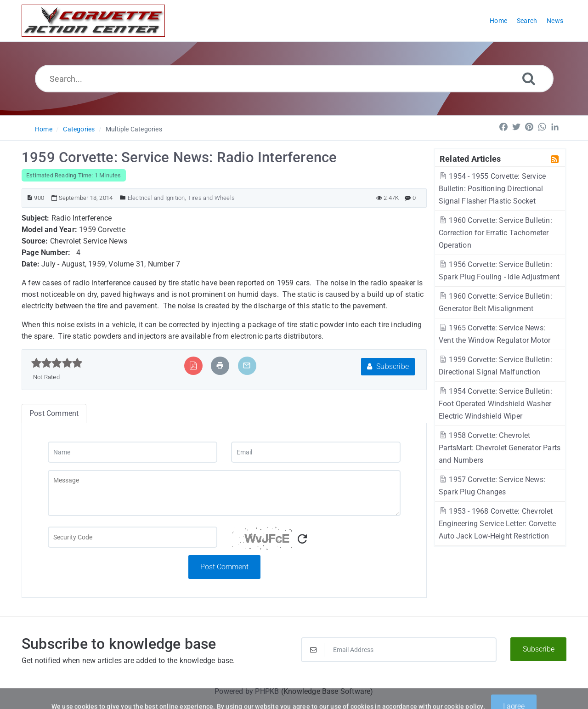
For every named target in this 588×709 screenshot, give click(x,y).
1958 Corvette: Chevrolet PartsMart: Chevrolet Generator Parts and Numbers (500, 448)
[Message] (224, 493)
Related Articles (470, 159)
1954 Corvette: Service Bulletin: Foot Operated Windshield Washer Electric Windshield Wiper (495, 404)
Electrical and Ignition (156, 198)
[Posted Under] (123, 198)
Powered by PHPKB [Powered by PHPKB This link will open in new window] (247, 691)
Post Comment (224, 567)
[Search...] (294, 79)
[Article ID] (30, 198)
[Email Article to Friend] (247, 366)
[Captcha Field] (133, 537)
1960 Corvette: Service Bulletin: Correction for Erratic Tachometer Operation (495, 233)
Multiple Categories (134, 129)
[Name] (133, 452)
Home (44, 129)
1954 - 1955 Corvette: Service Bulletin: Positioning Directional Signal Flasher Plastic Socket (492, 189)
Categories (79, 129)
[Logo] (93, 21)
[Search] (529, 78)
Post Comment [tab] (54, 413)
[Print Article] (220, 366)
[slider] (57, 363)
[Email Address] (399, 650)
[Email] (316, 452)
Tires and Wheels (211, 198)
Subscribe (388, 366)
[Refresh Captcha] (302, 539)
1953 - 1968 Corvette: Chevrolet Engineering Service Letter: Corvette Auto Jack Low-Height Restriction (497, 524)
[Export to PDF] (193, 366)
